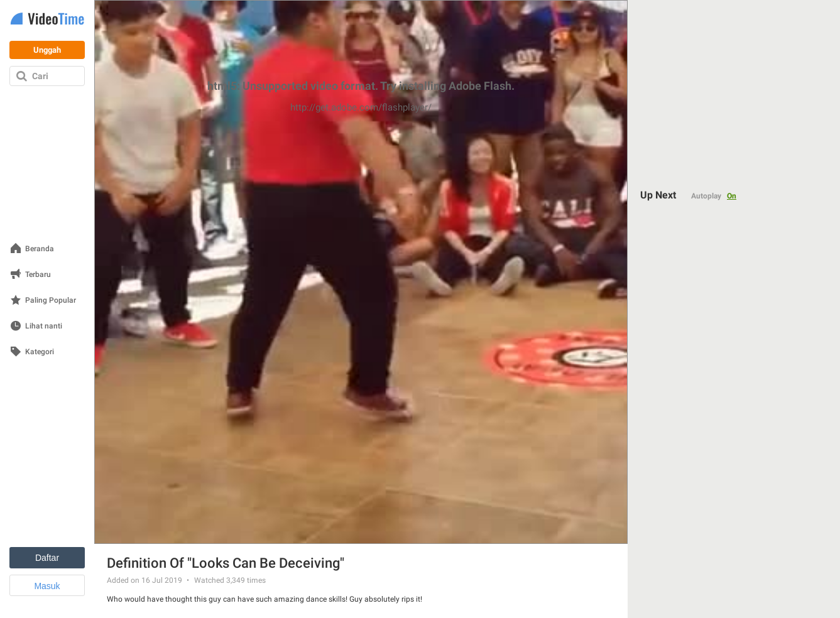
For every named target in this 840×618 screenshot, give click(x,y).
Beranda (40, 249)
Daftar (47, 558)
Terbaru (38, 275)
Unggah (47, 50)
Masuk (47, 586)
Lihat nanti (44, 326)
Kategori (40, 352)
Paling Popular (51, 301)
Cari (40, 76)
